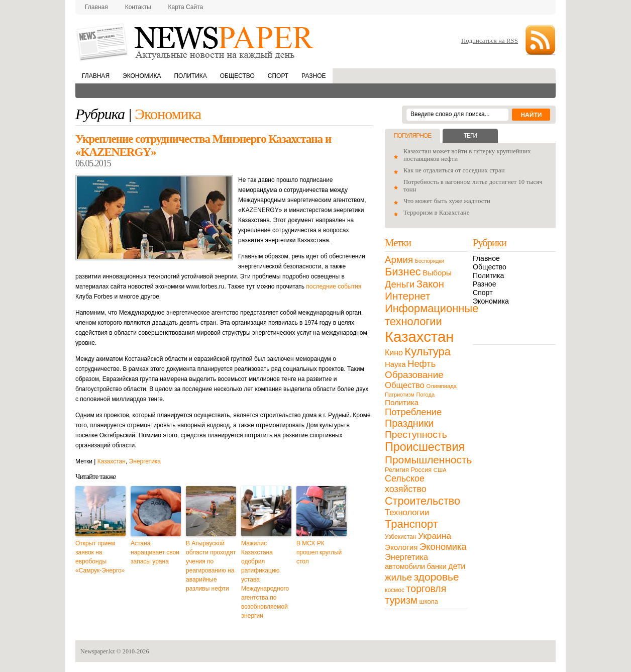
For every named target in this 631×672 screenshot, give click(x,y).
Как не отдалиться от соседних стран (454, 170)
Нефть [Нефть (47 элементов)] (422, 364)
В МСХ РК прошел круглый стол (319, 552)
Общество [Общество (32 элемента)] (405, 385)
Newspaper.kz (98, 651)
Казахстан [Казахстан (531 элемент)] (419, 337)
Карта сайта (186, 7)
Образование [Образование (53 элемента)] (414, 375)
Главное (486, 258)
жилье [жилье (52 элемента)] (398, 577)
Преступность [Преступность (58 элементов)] (416, 435)
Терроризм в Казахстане (436, 213)
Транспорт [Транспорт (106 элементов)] (411, 524)
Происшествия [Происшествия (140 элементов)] (425, 447)
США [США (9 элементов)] (440, 470)
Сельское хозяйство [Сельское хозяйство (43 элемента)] (406, 484)
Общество (237, 76)
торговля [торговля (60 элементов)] (427, 589)
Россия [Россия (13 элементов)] (421, 470)
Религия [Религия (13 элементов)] (397, 470)
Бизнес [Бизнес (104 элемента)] (403, 272)
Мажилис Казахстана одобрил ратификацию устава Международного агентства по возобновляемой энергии (265, 580)
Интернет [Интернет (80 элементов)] (407, 296)
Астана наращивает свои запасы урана (155, 552)
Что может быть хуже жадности (447, 201)
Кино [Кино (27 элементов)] (394, 353)
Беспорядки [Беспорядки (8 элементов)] (430, 261)
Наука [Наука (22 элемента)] (395, 364)
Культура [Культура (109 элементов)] (428, 352)
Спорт (278, 76)
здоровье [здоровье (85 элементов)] (437, 577)
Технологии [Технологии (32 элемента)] (407, 512)
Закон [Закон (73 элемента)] (430, 284)
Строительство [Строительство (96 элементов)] (423, 501)
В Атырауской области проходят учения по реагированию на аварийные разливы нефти (211, 566)
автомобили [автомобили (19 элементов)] (405, 566)
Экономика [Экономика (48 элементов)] (443, 547)
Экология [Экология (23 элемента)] (401, 547)
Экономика (142, 76)
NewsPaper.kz (196, 41)
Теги (470, 136)
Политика (190, 76)
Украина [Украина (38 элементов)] (435, 536)
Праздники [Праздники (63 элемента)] (409, 423)
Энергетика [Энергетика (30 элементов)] (406, 557)
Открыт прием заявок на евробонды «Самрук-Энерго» (100, 557)
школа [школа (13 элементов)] (429, 601)
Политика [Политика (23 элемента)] (402, 402)
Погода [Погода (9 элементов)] (425, 395)
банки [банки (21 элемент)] (437, 566)
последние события (334, 286)
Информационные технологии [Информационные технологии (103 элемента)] (432, 315)
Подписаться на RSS (490, 40)
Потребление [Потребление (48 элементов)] (413, 412)
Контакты (138, 7)
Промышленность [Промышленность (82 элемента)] (428, 460)
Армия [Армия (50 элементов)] (399, 260)
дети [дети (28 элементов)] (457, 566)
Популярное (412, 136)
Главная (96, 7)
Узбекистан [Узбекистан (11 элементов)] (400, 537)
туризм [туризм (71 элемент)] (401, 600)
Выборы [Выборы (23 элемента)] (437, 273)
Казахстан (112, 461)
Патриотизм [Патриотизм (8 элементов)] (400, 395)
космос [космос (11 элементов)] (395, 590)
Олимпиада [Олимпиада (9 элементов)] (442, 386)
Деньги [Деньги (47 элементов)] (400, 284)
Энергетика (145, 461)
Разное (313, 76)
